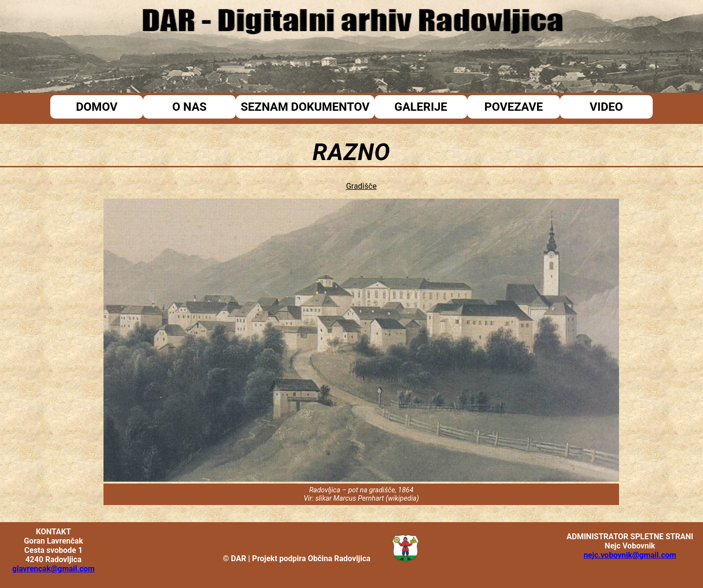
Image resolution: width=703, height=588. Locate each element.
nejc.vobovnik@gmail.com (630, 555)
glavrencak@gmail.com (53, 569)
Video (606, 107)
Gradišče (362, 186)
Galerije (421, 107)
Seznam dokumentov (305, 107)
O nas (190, 107)
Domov (96, 107)
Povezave (514, 107)
